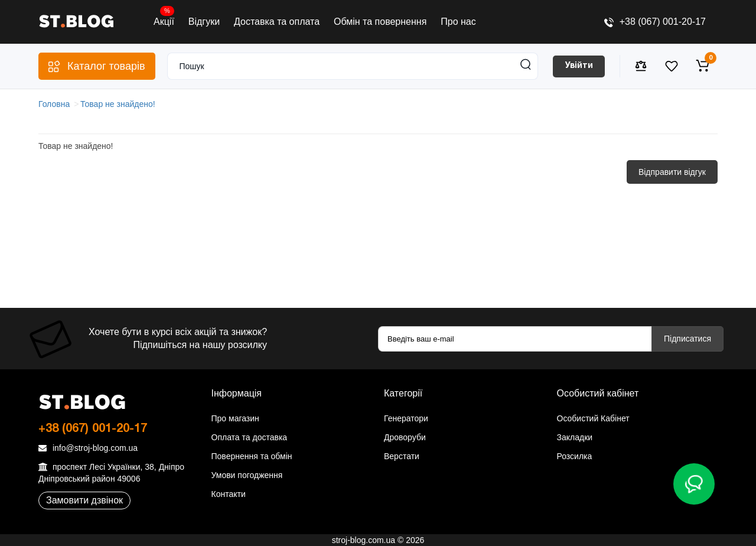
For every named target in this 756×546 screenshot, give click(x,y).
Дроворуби (405, 437)
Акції (164, 19)
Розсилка (575, 456)
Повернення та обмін (252, 456)
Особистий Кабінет (593, 418)
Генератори (406, 418)
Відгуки (204, 22)
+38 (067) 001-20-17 (655, 22)
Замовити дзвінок (84, 500)
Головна (54, 104)
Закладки (575, 437)
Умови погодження (247, 475)
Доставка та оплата (277, 22)
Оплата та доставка (250, 437)
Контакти (229, 494)
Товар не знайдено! (118, 104)
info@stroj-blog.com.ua (88, 448)
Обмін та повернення (380, 22)
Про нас (458, 22)
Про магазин (235, 418)
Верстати (402, 456)
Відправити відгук (672, 172)
